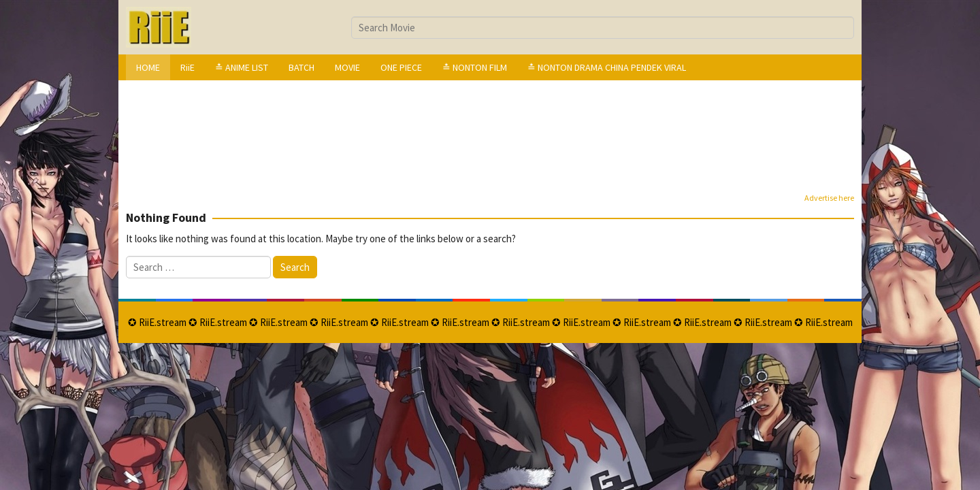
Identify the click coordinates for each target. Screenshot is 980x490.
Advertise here (829, 198)
